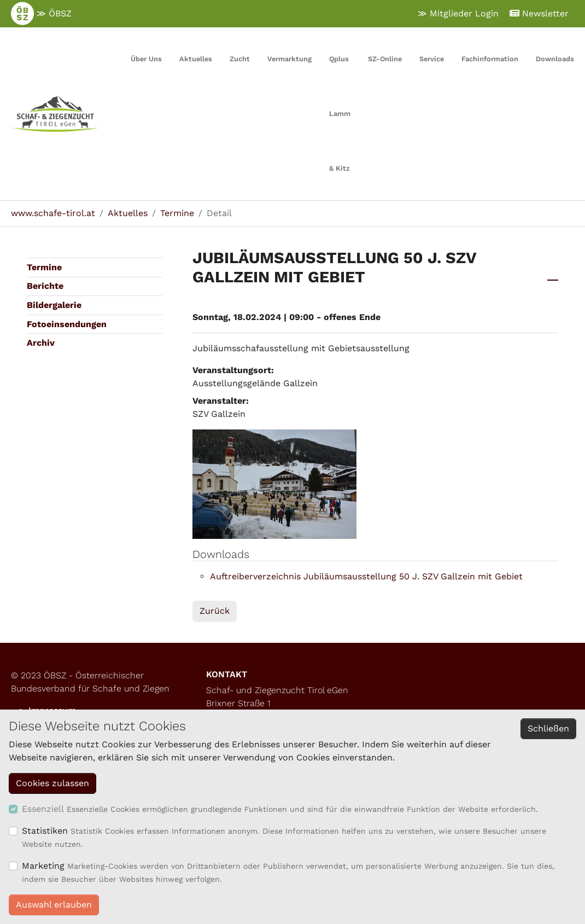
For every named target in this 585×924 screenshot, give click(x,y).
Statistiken (45, 831)
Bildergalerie (54, 305)
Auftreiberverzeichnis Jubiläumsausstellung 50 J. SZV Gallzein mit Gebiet (366, 576)
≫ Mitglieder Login (458, 13)
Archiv (41, 343)
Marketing (43, 866)
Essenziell (43, 809)
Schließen (548, 728)
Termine (44, 267)
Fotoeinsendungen (67, 324)
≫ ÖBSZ (41, 14)
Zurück (215, 611)
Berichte (45, 286)
